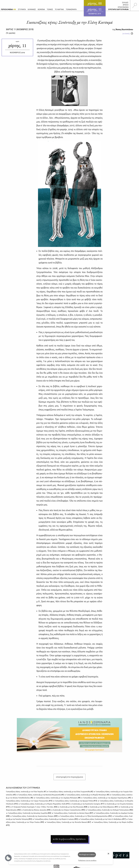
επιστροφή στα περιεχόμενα (69, 777)
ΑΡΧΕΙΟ (126, 5)
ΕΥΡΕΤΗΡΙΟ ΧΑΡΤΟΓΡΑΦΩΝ (118, 9)
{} (11, 33)
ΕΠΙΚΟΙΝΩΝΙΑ (123, 7)
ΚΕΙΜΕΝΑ (41, 9)
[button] (8, 858)
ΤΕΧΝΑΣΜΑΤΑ (71, 9)
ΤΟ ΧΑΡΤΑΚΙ (59, 9)
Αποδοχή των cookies (87, 855)
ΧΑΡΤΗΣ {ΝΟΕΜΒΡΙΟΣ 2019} (20, 29)
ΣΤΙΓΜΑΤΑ (22, 9)
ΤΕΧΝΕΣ (50, 9)
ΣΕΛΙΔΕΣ (125, 3)
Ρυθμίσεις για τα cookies (87, 860)
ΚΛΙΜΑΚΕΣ (32, 9)
